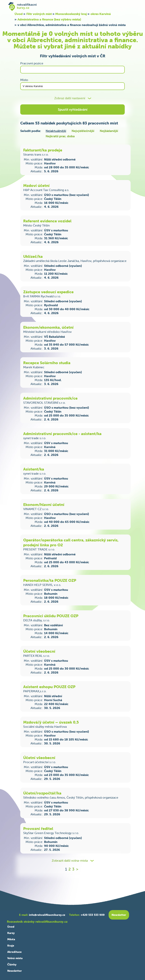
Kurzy (11, 933)
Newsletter (15, 971)
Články (12, 964)
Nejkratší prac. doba (60, 136)
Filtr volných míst (39, 14)
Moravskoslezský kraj (71, 14)
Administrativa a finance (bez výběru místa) (49, 19)
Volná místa (15, 958)
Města (11, 939)
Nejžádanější (109, 131)
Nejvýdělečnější (83, 131)
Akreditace (14, 952)
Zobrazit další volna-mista (70, 861)
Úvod (19, 14)
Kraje (11, 946)
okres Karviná (101, 14)
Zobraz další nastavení (70, 98)
